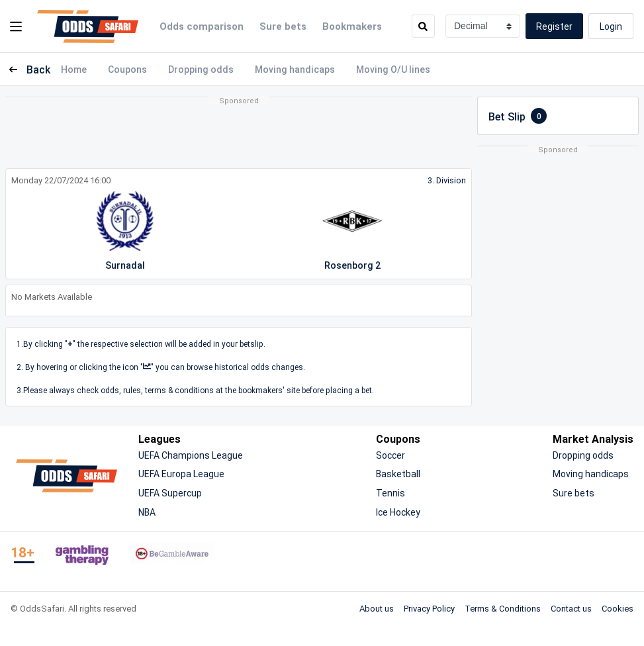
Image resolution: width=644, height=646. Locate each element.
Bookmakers (352, 26)
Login (611, 26)
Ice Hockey (398, 512)
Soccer (391, 455)
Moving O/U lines (393, 69)
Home (74, 69)
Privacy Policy (429, 608)
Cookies (618, 608)
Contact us (571, 608)
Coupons (127, 69)
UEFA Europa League (181, 474)
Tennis (391, 493)
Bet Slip (518, 116)
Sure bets (283, 26)
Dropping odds (201, 69)
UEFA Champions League (191, 455)
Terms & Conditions (503, 608)
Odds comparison (202, 26)
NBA (147, 512)
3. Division (447, 180)
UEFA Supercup (170, 493)
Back (28, 69)
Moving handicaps (295, 69)
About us (377, 608)
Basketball (398, 474)
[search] (423, 26)
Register (554, 26)
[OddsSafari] (88, 26)
